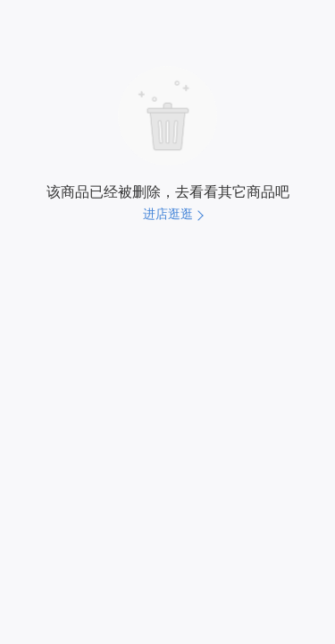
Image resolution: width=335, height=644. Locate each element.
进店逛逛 (168, 214)
